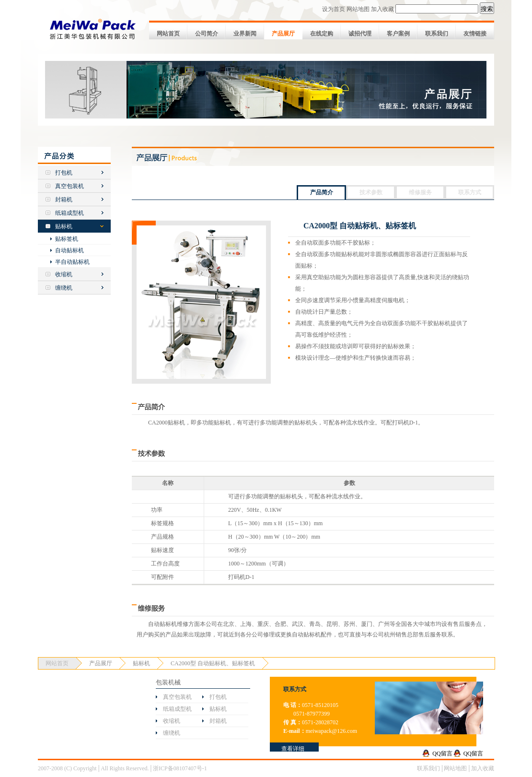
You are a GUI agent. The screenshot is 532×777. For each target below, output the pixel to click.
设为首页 (334, 9)
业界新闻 (245, 34)
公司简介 (207, 34)
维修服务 (420, 192)
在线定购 (322, 34)
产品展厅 (283, 34)
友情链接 (475, 34)
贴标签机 (67, 239)
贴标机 (64, 226)
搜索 (487, 9)
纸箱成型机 (69, 213)
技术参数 (371, 192)
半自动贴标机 (72, 262)
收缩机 (64, 274)
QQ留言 (442, 753)
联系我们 (437, 34)
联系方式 (470, 192)
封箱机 (64, 200)
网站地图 (358, 9)
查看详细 (293, 749)
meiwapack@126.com (331, 731)
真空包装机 (69, 186)
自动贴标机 (69, 250)
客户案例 (398, 34)
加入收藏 (382, 9)
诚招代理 (360, 34)
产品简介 (322, 192)
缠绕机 (64, 288)
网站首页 (168, 34)
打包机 (64, 173)
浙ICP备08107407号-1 (180, 768)
